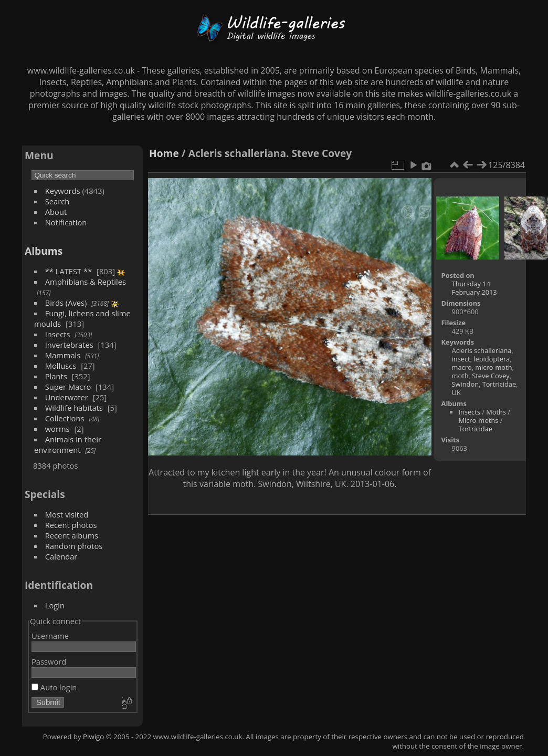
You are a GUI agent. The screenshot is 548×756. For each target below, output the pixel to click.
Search (57, 201)
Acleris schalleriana (482, 350)
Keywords (63, 191)
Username (50, 636)
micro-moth (493, 367)
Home (164, 153)
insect (461, 359)
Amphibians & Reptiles (86, 282)
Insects (58, 334)
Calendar (61, 556)
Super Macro (68, 387)
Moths (496, 412)
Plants (56, 376)
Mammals (63, 355)
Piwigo (93, 737)
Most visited (67, 514)
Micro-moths (478, 420)
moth (460, 376)
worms (57, 429)
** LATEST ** (69, 271)
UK (456, 392)
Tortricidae (499, 384)
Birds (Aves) (66, 303)
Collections (65, 418)
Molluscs (61, 366)
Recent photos (71, 525)
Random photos (74, 546)
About (56, 212)
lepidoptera (492, 359)
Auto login (54, 687)
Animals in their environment (68, 444)
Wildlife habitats (74, 408)
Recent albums (72, 535)
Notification (66, 222)
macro (462, 367)
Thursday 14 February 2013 (475, 288)
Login (55, 605)
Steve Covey (491, 376)
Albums (44, 251)
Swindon (465, 384)
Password (49, 661)
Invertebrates (69, 345)
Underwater (67, 397)
